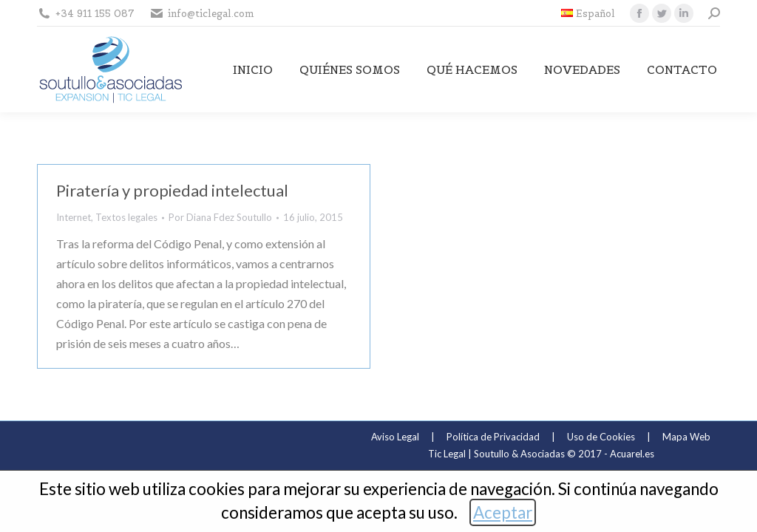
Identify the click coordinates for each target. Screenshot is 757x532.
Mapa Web (686, 437)
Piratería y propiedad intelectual (172, 190)
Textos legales (126, 217)
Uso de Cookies (601, 437)
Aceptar (503, 512)
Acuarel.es (632, 454)
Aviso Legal (395, 437)
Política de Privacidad (493, 437)
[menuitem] (588, 14)
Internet (74, 217)
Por (220, 217)
